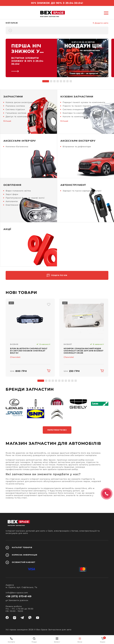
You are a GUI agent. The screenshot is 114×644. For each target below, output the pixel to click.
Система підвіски (15, 109)
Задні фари (12, 194)
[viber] (30, 618)
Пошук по (57, 275)
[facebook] (7, 618)
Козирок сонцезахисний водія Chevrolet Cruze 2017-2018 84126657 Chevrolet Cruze (83, 351)
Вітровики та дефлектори (77, 146)
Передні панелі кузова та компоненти (84, 102)
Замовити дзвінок (17, 600)
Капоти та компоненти (75, 116)
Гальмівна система (16, 113)
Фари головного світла (18, 191)
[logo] (53, 13)
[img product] (30, 319)
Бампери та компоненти (76, 113)
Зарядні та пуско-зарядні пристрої (82, 191)
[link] (57, 58)
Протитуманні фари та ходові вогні (25, 198)
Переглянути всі (57, 430)
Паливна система (15, 106)
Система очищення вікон (77, 109)
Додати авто (100, 23)
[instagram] (15, 618)
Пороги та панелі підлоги (77, 106)
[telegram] (22, 618)
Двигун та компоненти (18, 116)
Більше (7, 121)
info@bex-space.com (17, 593)
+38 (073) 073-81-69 (18, 596)
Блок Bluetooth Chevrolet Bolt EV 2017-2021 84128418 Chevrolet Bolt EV (29, 351)
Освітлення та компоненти (20, 205)
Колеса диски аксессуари (20, 102)
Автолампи (12, 201)
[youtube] (38, 618)
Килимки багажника (17, 146)
